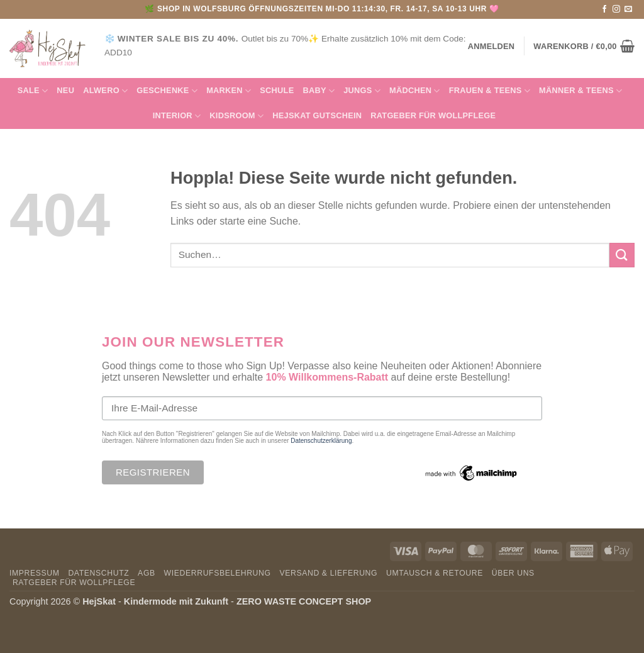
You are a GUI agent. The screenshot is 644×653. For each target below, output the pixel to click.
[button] (584, 46)
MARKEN (229, 91)
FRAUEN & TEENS (490, 91)
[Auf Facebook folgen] (604, 9)
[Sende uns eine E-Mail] (628, 9)
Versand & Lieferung (328, 573)
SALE (33, 91)
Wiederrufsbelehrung (218, 573)
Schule (277, 90)
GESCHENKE (167, 91)
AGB (147, 573)
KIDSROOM (236, 116)
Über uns (513, 573)
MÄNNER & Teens (580, 91)
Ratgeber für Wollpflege (433, 115)
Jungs (362, 91)
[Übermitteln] (622, 255)
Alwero (105, 91)
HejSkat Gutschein (317, 115)
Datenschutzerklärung (321, 441)
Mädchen (415, 91)
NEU (65, 90)
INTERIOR (177, 116)
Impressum (35, 573)
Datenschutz (98, 573)
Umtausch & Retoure (435, 573)
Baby (319, 91)
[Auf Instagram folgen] (616, 9)
